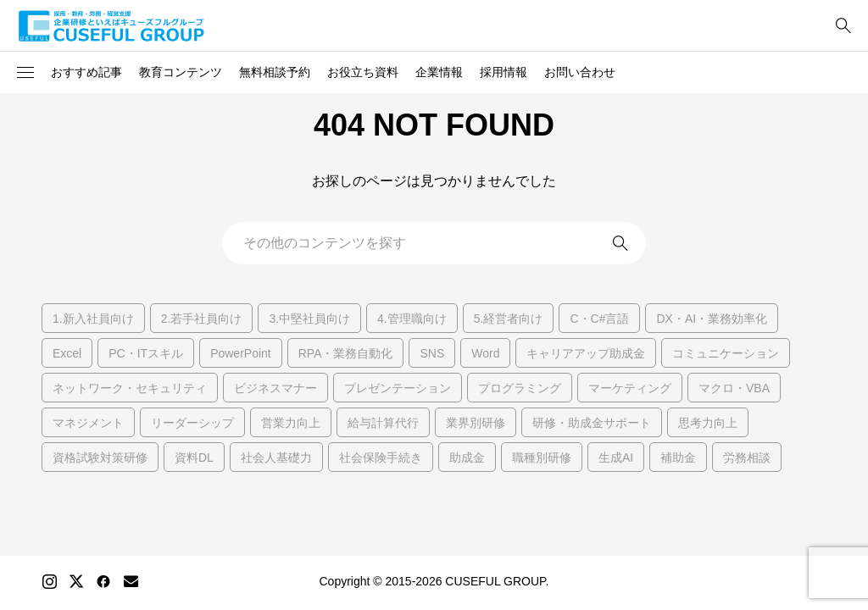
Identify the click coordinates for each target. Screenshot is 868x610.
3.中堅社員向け (309, 319)
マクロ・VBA (734, 388)
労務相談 (747, 457)
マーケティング (630, 388)
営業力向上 (291, 423)
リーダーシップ (192, 423)
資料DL (194, 457)
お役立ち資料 (363, 72)
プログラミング (520, 388)
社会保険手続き (381, 457)
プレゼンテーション (398, 388)
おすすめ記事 (86, 72)
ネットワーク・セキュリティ (130, 388)
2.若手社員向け (202, 319)
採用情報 (504, 72)
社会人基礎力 (276, 457)
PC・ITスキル (146, 353)
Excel (67, 353)
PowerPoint (241, 353)
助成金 (467, 457)
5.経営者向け (509, 319)
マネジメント (88, 423)
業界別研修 (476, 423)
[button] (25, 73)
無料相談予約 (275, 72)
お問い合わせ (580, 72)
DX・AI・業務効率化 (712, 319)
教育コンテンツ (181, 72)
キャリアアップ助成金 (586, 353)
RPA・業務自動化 (346, 353)
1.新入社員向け (93, 319)
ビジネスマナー (275, 388)
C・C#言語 (599, 319)
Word (485, 353)
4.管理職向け (412, 319)
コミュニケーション (726, 353)
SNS (432, 353)
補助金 (678, 457)
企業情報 (439, 72)
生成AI (616, 457)
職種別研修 (542, 457)
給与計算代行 (383, 423)
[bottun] (843, 26)
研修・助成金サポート (592, 423)
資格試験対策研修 (100, 457)
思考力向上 (708, 423)
